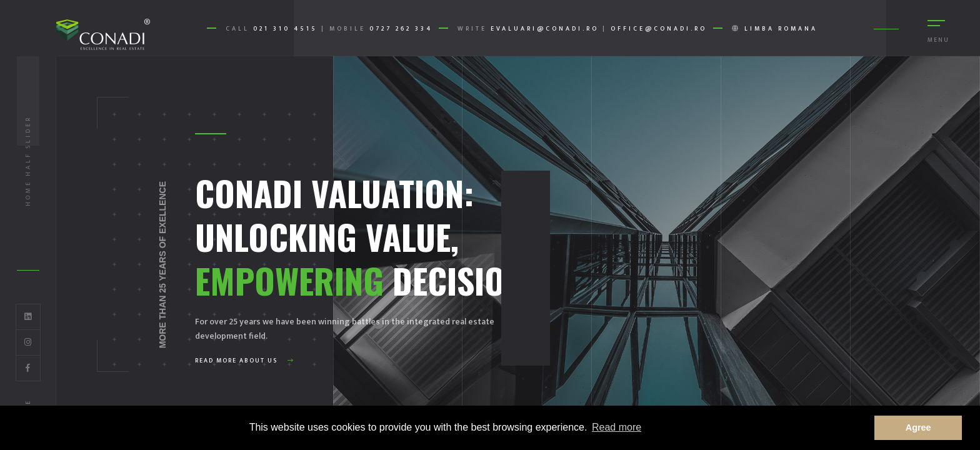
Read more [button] (617, 427)
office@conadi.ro (659, 29)
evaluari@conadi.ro (545, 29)
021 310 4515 (285, 29)
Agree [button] (918, 427)
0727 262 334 (401, 29)
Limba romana (781, 29)
